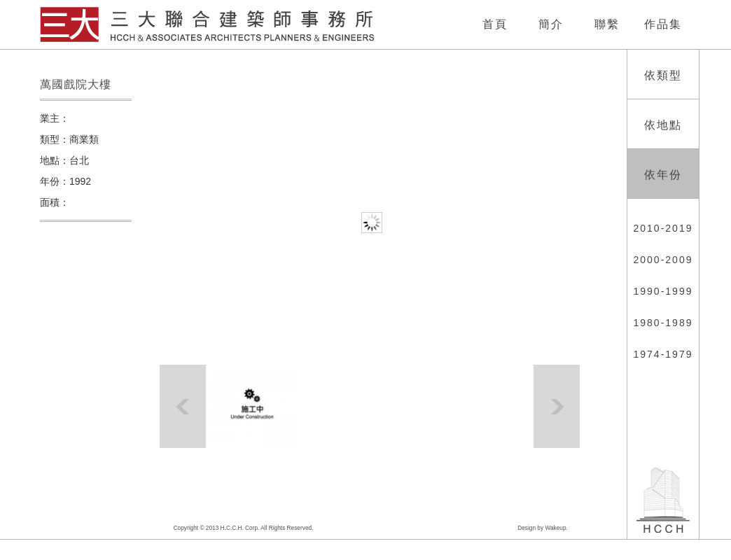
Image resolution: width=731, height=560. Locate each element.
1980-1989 (663, 323)
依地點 (663, 125)
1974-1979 (663, 354)
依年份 (663, 175)
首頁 (495, 24)
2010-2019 (663, 228)
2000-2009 (663, 260)
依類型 (663, 75)
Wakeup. (556, 528)
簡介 (551, 24)
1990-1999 (663, 291)
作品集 (663, 24)
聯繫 (607, 24)
